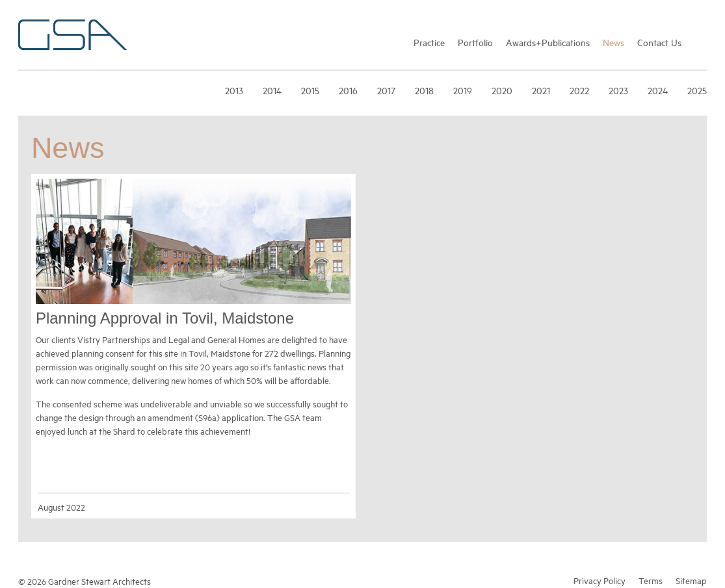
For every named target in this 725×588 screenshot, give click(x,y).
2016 (348, 90)
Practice (429, 42)
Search (701, 42)
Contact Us (659, 42)
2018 (424, 90)
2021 (541, 90)
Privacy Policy (600, 580)
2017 (386, 90)
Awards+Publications (548, 42)
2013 (234, 90)
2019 (463, 90)
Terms (651, 580)
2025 (697, 90)
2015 (310, 90)
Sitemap (691, 580)
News (613, 42)
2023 (618, 90)
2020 (502, 90)
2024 (658, 90)
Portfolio (475, 42)
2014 (272, 90)
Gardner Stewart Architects (72, 35)
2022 (579, 90)
